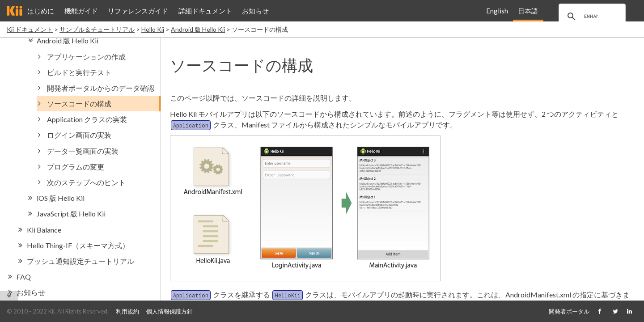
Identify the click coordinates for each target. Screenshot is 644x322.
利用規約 (127, 311)
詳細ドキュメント (205, 11)
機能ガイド (81, 11)
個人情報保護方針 (169, 311)
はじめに (41, 11)
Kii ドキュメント (30, 29)
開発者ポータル (569, 311)
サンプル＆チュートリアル (97, 29)
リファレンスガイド (138, 11)
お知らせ (255, 11)
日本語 (528, 11)
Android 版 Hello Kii (198, 29)
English (497, 11)
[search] (591, 17)
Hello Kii (153, 29)
